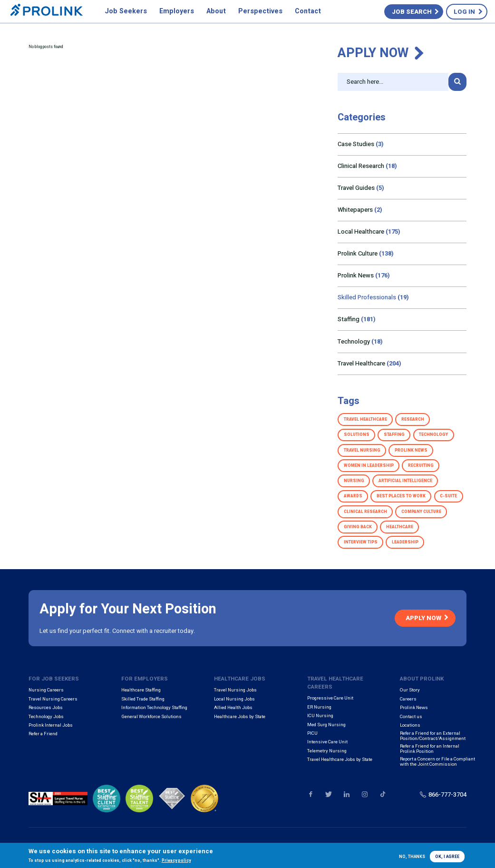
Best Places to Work (401, 496)
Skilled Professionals (373, 297)
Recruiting (421, 466)
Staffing (357, 319)
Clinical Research (367, 166)
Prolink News (364, 275)
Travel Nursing (362, 450)
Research (413, 419)
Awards (353, 496)
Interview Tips (361, 542)
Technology (360, 341)
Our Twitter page (328, 794)
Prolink (46, 12)
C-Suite (448, 496)
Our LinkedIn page (346, 794)
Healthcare (400, 527)
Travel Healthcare (369, 363)
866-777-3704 (447, 794)
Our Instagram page (364, 794)
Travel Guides (361, 188)
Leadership (405, 542)
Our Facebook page (311, 794)
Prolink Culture (366, 253)
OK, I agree (447, 857)
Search (457, 82)
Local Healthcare (369, 232)
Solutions (357, 435)
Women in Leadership (369, 466)
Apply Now (373, 53)
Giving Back (358, 527)
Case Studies (361, 144)
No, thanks (412, 857)
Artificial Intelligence (405, 481)
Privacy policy (176, 861)
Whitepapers (360, 210)
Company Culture (421, 512)
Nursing (354, 481)
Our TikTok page (383, 794)
